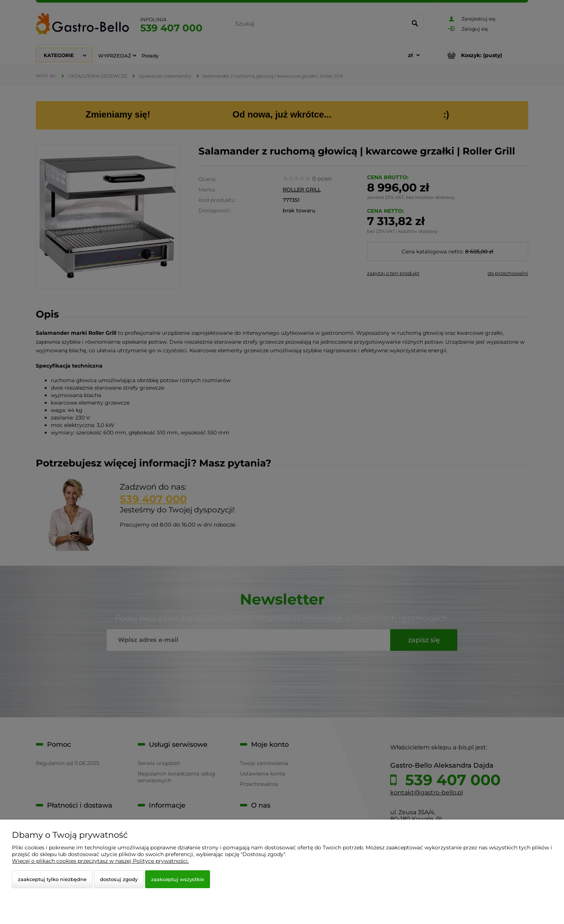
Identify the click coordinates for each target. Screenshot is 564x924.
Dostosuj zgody (119, 879)
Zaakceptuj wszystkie (178, 879)
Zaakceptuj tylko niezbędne (52, 879)
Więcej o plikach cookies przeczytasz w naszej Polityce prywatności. (100, 861)
